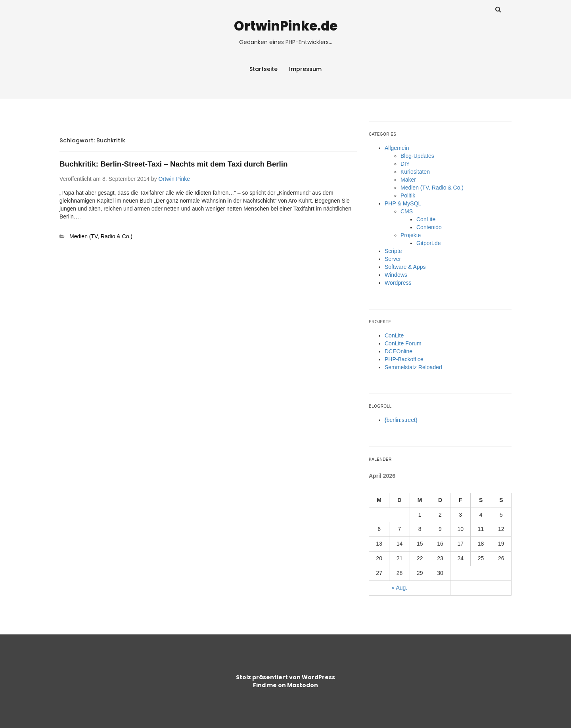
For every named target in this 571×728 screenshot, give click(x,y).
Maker (408, 180)
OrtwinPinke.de (286, 26)
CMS (407, 211)
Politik (408, 195)
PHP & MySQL (403, 203)
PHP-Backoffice (404, 359)
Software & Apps (405, 267)
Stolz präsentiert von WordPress (285, 677)
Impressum (305, 69)
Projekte (411, 235)
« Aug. (400, 588)
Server (393, 259)
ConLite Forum (403, 343)
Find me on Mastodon (285, 685)
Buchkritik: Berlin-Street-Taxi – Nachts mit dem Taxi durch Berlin (173, 164)
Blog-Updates (417, 156)
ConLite (426, 219)
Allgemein (397, 148)
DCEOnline (399, 351)
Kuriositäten (415, 172)
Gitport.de (428, 243)
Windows (396, 275)
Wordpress (398, 283)
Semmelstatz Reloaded (413, 367)
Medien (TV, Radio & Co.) (101, 236)
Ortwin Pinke (174, 179)
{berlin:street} (401, 420)
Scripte (393, 251)
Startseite (263, 69)
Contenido (429, 227)
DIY (405, 164)
